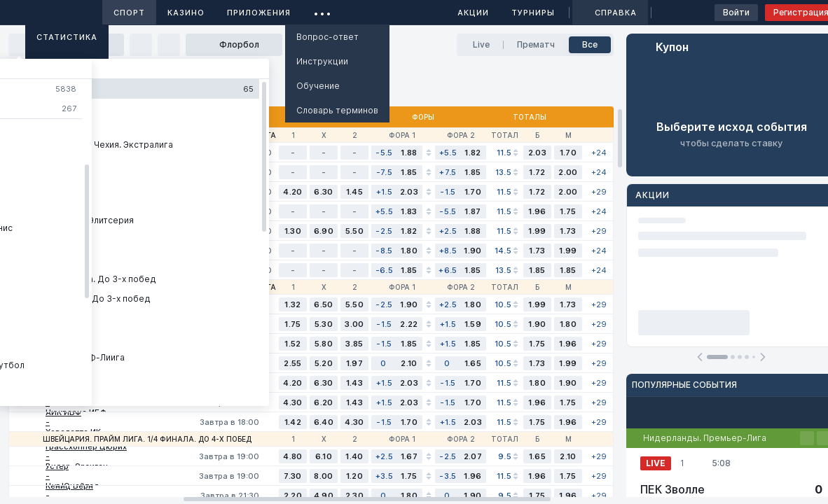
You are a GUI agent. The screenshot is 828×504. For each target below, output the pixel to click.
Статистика (67, 37)
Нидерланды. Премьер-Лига (705, 438)
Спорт (129, 13)
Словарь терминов (337, 110)
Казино (186, 13)
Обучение (318, 86)
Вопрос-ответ (327, 37)
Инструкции (322, 61)
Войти (736, 12)
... (323, 10)
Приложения (259, 13)
